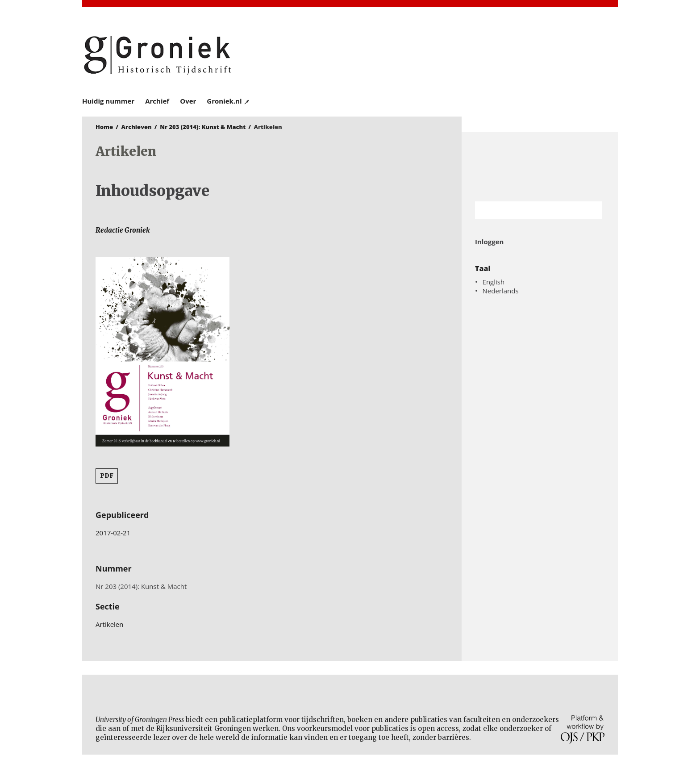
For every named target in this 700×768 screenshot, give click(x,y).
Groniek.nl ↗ (228, 101)
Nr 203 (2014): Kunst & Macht (203, 127)
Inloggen (489, 242)
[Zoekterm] (527, 210)
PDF (107, 476)
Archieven (137, 127)
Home (104, 127)
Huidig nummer (108, 101)
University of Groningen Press (479, 54)
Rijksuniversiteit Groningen (540, 167)
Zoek (591, 210)
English (494, 282)
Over (188, 101)
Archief (157, 101)
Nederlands (501, 291)
